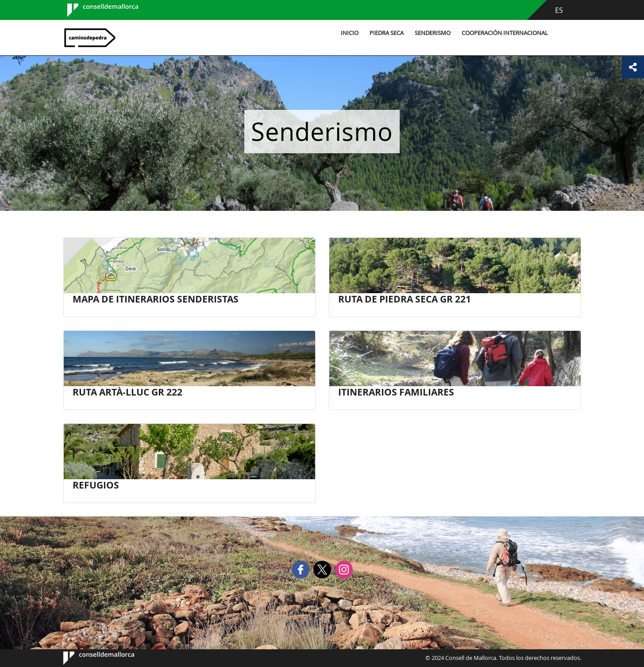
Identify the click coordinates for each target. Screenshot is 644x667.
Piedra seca (387, 33)
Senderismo (433, 33)
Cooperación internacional (505, 33)
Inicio (350, 33)
